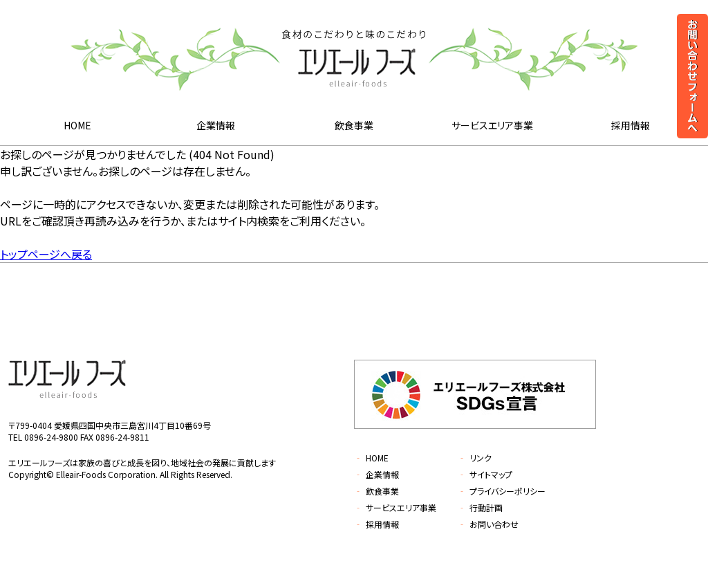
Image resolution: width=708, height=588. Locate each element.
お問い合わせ (488, 524)
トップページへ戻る (46, 254)
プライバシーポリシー (502, 491)
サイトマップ (485, 474)
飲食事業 (354, 125)
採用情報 (631, 125)
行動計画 (480, 507)
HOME (77, 125)
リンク (475, 458)
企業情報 (216, 125)
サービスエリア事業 (492, 125)
